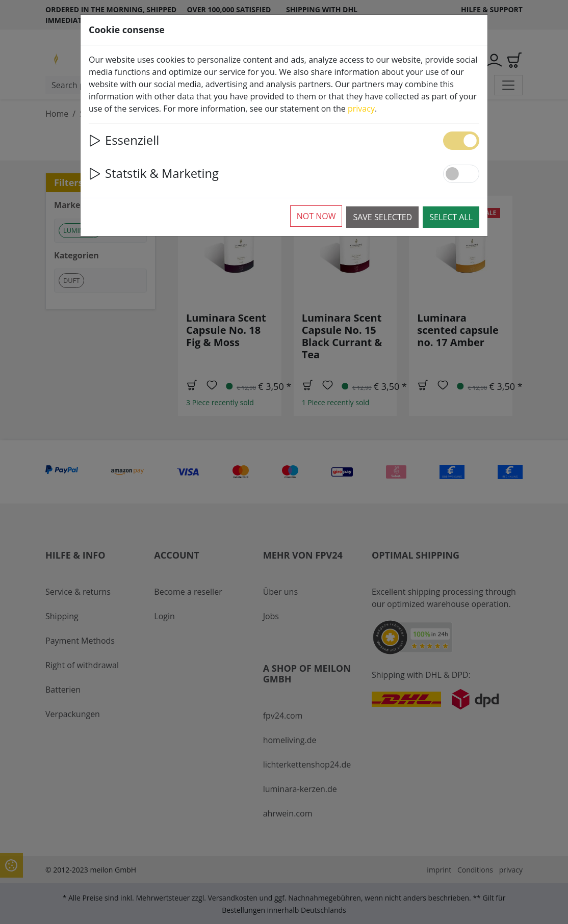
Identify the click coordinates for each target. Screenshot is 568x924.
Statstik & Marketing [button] (154, 173)
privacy (361, 109)
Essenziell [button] (124, 140)
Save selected (382, 217)
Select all (451, 217)
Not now (316, 216)
